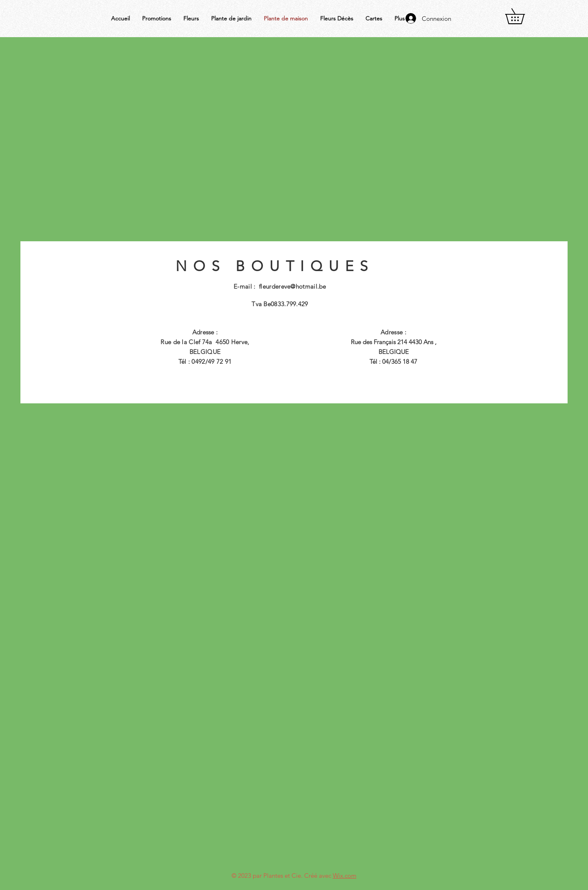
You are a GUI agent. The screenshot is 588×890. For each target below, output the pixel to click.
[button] (522, 16)
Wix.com (345, 876)
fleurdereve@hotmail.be (293, 286)
